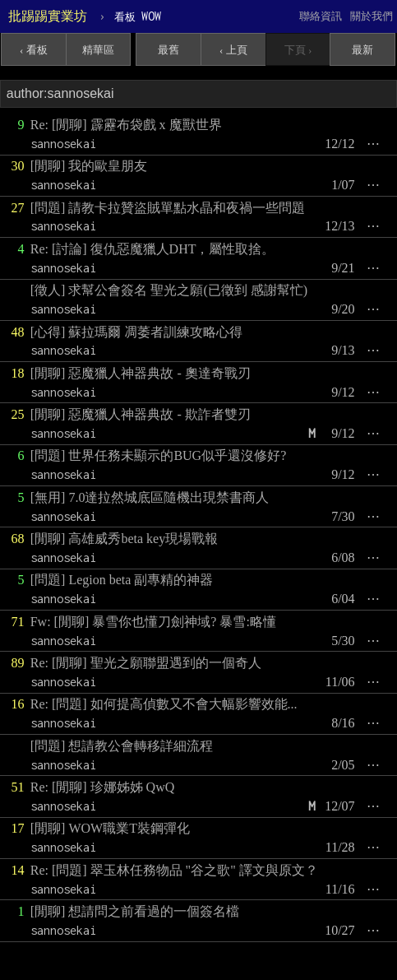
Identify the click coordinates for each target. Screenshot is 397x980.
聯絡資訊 (321, 16)
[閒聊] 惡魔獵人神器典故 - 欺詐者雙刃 (141, 414)
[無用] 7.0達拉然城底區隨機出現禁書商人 (150, 497)
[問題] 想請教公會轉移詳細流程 (122, 746)
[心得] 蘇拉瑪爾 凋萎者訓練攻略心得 (137, 332)
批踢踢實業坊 (48, 16)
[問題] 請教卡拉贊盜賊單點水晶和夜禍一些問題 (168, 208)
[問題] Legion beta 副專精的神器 (122, 580)
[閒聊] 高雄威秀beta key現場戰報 (124, 539)
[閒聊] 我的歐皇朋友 (89, 166)
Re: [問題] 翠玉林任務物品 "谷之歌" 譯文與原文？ (174, 870)
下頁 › (298, 50)
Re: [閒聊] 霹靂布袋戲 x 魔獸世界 (126, 125)
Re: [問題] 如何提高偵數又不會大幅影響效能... (164, 704)
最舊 (168, 50)
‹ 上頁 (233, 50)
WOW (138, 16)
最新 (362, 50)
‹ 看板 (34, 50)
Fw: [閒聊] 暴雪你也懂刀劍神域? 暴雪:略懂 (153, 622)
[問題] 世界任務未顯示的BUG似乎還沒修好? (159, 455)
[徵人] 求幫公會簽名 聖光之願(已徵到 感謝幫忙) (169, 290)
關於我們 (372, 16)
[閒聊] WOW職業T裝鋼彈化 (110, 828)
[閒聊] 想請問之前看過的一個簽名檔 (135, 911)
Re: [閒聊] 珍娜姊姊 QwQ (103, 787)
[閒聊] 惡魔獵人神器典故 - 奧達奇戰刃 (141, 373)
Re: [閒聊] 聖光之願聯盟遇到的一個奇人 (146, 663)
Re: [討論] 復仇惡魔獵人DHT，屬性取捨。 (153, 249)
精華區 (98, 50)
